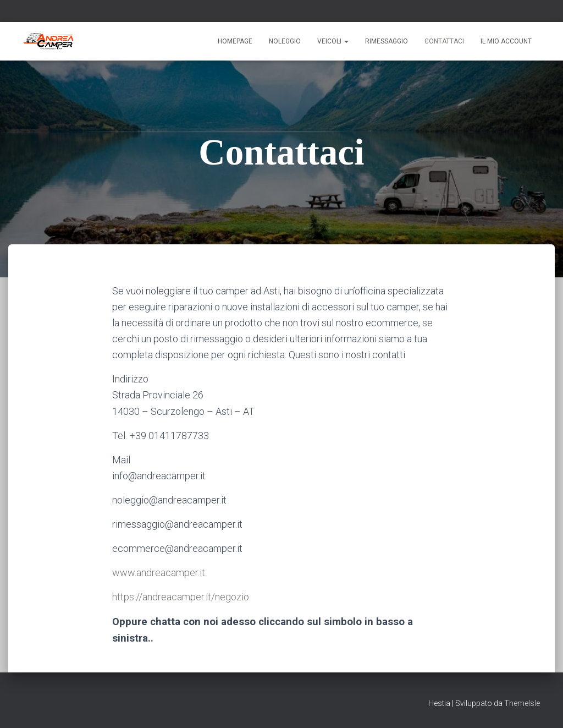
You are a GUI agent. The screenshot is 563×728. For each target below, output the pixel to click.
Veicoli (333, 41)
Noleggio (285, 41)
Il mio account (506, 41)
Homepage (235, 41)
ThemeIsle (522, 703)
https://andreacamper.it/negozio (181, 597)
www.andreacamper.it (159, 573)
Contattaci (444, 41)
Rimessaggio (387, 41)
